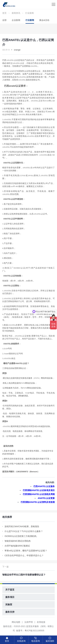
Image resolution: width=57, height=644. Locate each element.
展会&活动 (44, 20)
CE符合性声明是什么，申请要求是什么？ (24, 555)
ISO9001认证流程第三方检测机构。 (22, 536)
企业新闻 (16, 20)
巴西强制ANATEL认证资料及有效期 (38, 502)
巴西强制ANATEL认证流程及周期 (39, 494)
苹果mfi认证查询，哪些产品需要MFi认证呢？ (26, 551)
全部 (4, 20)
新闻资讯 (16, 13)
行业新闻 (29, 13)
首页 (4, 13)
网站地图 (16, 622)
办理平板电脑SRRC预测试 (17, 546)
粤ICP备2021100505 (34, 631)
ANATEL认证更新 (46, 498)
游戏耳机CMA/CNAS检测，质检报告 (22, 526)
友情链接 (41, 622)
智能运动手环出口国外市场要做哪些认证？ (24, 575)
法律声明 (29, 622)
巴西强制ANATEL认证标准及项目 (39, 490)
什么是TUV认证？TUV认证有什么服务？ (24, 531)
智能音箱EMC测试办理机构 (18, 541)
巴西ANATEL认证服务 (44, 486)
